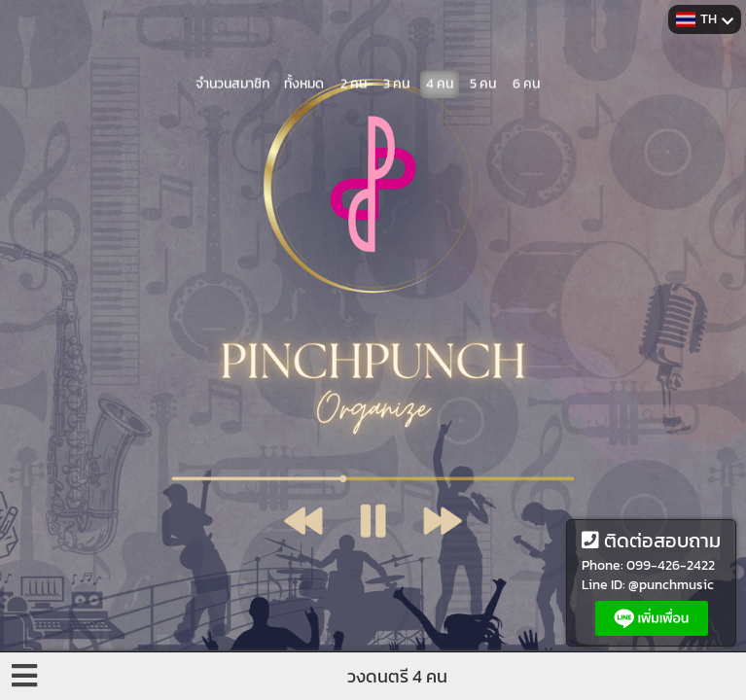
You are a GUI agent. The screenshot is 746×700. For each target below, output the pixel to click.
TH (705, 19)
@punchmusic (671, 585)
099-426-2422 (671, 565)
